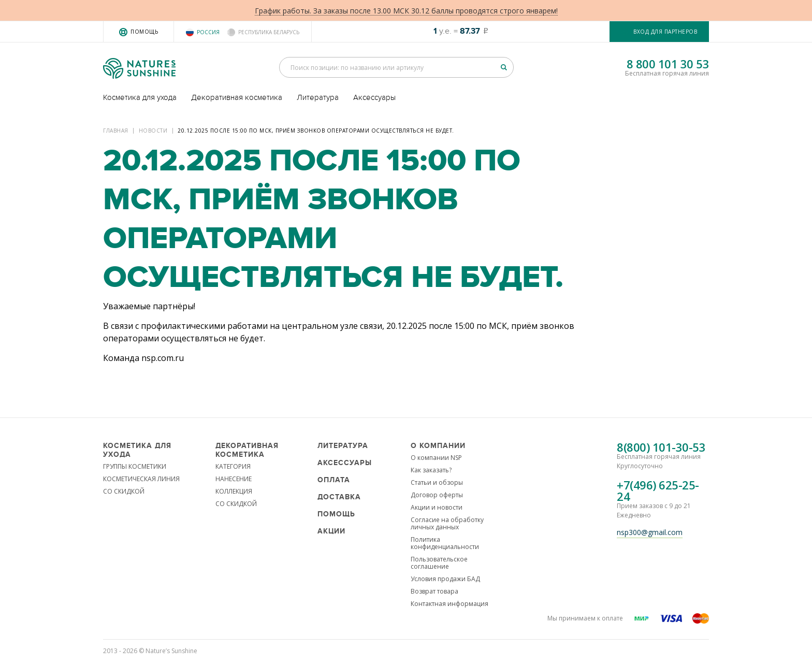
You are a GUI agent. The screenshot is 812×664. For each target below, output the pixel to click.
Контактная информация (450, 604)
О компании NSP (436, 458)
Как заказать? (431, 470)
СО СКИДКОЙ (124, 491)
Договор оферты (437, 495)
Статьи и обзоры (437, 482)
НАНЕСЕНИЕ (234, 479)
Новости (153, 131)
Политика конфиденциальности (445, 543)
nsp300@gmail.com (650, 532)
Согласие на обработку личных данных (447, 523)
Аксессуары (374, 97)
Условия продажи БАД (445, 579)
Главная (116, 131)
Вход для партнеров (665, 32)
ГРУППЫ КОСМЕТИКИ (135, 466)
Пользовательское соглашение (439, 563)
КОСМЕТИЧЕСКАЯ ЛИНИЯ (141, 479)
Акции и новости (437, 507)
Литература (318, 97)
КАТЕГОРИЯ (233, 466)
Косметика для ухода (140, 97)
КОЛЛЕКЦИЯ (234, 491)
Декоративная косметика (237, 97)
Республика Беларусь (269, 32)
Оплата (334, 480)
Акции (331, 531)
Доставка (339, 497)
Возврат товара (434, 591)
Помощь (144, 32)
